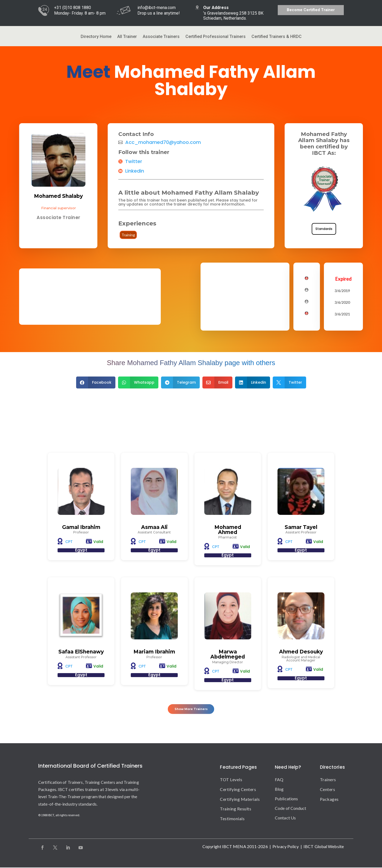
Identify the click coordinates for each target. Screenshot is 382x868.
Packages (329, 800)
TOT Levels (231, 780)
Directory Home (96, 37)
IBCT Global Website (324, 847)
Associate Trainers (161, 37)
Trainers (328, 780)
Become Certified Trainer (311, 10)
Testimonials (232, 819)
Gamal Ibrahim (81, 527)
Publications (286, 799)
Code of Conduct (291, 809)
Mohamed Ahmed (228, 530)
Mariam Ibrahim (154, 652)
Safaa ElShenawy (81, 652)
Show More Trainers (191, 708)
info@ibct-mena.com (157, 8)
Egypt (81, 550)
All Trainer (127, 37)
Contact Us (285, 818)
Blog (279, 790)
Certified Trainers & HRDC (277, 37)
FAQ (279, 780)
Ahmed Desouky (301, 652)
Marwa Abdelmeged (228, 655)
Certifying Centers (238, 790)
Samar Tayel (301, 527)
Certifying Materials (240, 800)
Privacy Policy (286, 847)
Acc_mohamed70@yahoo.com (163, 142)
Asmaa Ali (154, 527)
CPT (69, 542)
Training (128, 235)
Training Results (236, 809)
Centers (328, 790)
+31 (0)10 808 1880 (73, 8)
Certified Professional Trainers (216, 37)
